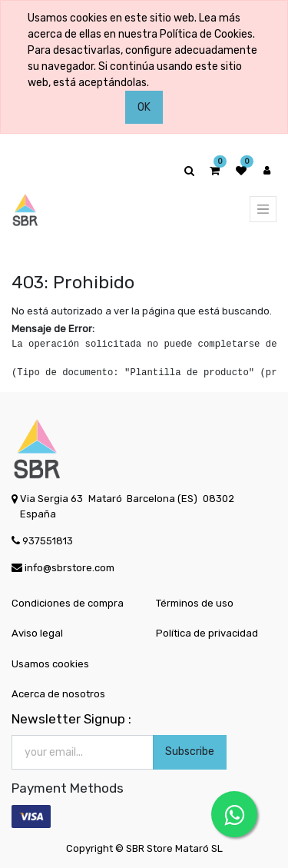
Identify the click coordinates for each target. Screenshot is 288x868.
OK (144, 107)
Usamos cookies (50, 664)
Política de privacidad (207, 633)
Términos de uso (195, 603)
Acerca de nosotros (58, 694)
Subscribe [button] (190, 752)
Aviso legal (37, 633)
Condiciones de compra (68, 603)
